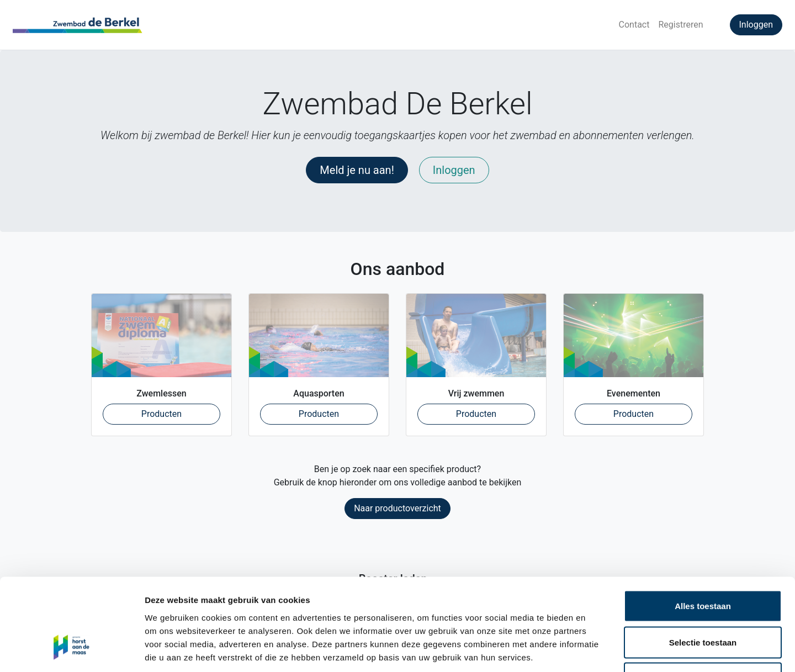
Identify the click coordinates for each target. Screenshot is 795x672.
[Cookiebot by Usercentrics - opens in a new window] (71, 650)
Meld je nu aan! (357, 170)
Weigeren (703, 599)
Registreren (680, 25)
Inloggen (756, 25)
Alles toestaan (703, 527)
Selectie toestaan (703, 563)
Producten (181, 413)
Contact (634, 25)
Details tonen (597, 650)
